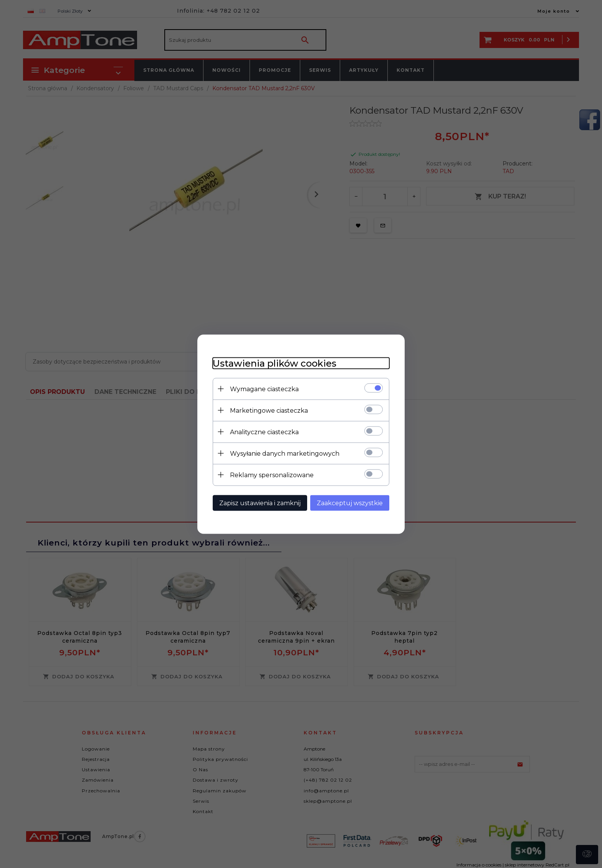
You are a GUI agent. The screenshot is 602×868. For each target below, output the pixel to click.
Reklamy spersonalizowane (272, 475)
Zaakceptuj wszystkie (350, 503)
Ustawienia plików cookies (275, 363)
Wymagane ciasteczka (264, 389)
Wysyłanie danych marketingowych (285, 453)
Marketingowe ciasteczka (269, 410)
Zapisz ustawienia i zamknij (260, 503)
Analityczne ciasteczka (264, 432)
